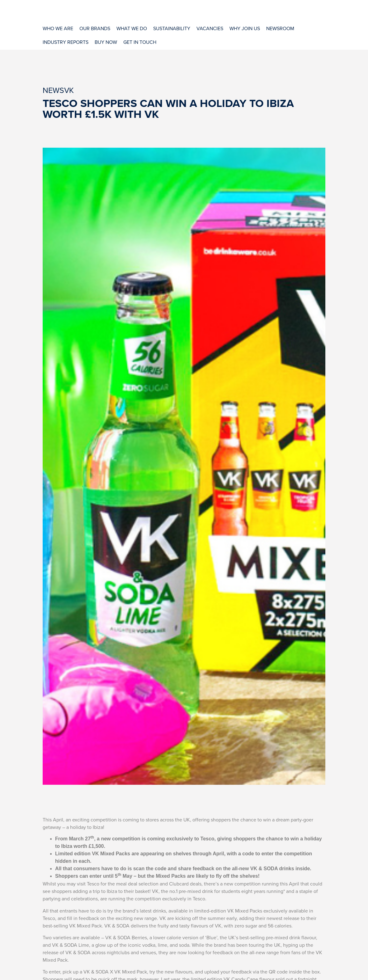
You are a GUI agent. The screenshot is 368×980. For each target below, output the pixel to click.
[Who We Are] (58, 28)
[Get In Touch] (140, 42)
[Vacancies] (210, 28)
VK (69, 90)
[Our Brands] (95, 28)
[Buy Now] (106, 42)
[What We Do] (132, 28)
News (53, 90)
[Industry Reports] (66, 42)
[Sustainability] (172, 28)
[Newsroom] (280, 28)
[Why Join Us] (245, 28)
